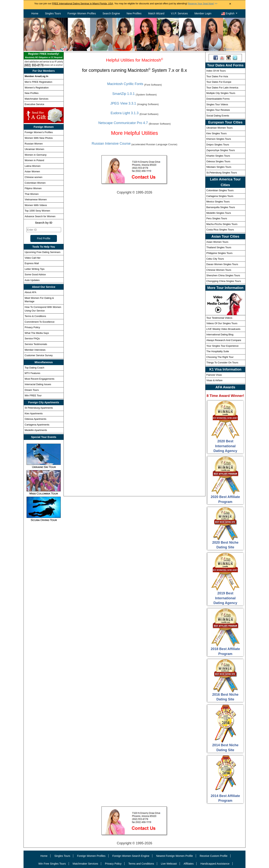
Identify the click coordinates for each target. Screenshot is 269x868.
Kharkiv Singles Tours (218, 156)
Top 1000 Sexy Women (37, 211)
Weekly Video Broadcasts (223, 329)
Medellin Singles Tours (219, 213)
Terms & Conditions (35, 316)
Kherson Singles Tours (219, 139)
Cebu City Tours (215, 259)
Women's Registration (37, 88)
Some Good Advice (35, 274)
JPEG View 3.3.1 (123, 103)
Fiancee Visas (214, 375)
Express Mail (32, 263)
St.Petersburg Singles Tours (222, 173)
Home (35, 13)
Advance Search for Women (40, 216)
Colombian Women (35, 183)
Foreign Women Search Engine (131, 856)
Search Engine (111, 13)
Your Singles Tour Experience (223, 346)
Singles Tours (53, 13)
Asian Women (32, 171)
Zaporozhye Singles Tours (221, 150)
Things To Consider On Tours (222, 363)
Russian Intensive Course (111, 144)
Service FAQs (32, 338)
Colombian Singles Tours (220, 190)
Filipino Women (33, 188)
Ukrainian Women (34, 149)
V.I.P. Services (179, 13)
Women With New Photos (39, 138)
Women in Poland (34, 160)
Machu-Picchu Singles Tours (222, 224)
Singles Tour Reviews (218, 110)
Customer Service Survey (39, 355)
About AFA (30, 292)
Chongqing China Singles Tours (224, 281)
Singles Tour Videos (217, 104)
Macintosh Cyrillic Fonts (125, 84)
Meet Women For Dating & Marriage (39, 300)
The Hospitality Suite (218, 351)
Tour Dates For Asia (217, 76)
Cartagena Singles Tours (220, 196)
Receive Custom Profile (214, 856)
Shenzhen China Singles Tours (223, 275)
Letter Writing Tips (35, 269)
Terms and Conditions (141, 864)
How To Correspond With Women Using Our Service (43, 309)
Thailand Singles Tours (219, 247)
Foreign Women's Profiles (39, 132)
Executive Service (34, 104)
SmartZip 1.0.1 (123, 94)
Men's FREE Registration (39, 82)
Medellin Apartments (36, 430)
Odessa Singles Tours (218, 161)
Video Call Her (33, 258)
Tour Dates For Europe (219, 82)
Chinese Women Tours (219, 270)
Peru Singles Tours (217, 218)
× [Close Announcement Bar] (230, 4)
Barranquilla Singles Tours (221, 207)
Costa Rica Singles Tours (220, 230)
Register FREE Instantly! (44, 56)
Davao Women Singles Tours (222, 264)
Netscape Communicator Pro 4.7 (123, 123)
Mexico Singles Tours (218, 202)
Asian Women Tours (217, 242)
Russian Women (34, 144)
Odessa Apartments (35, 419)
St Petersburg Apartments (39, 408)
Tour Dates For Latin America (222, 88)
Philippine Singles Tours (219, 253)
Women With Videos (36, 205)
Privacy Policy (32, 327)
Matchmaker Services (37, 99)
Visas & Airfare (214, 380)
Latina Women (33, 166)
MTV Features (32, 373)
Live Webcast (169, 864)
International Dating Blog (220, 334)
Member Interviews (35, 350)
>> (203, 4)
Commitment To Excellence (40, 322)
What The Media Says (37, 333)
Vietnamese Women (36, 199)
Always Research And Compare (224, 340)
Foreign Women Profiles (82, 13)
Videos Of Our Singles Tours (222, 323)
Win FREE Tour (33, 395)
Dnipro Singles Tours (218, 145)
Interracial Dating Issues (38, 384)
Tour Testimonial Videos (219, 318)
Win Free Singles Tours (52, 864)
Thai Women (32, 194)
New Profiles (134, 13)
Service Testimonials (36, 344)
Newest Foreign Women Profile (174, 856)
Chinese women (33, 177)
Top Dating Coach (34, 368)
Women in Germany (36, 155)
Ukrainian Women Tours (219, 128)
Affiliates (189, 864)
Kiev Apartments (34, 413)
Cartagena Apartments (37, 425)
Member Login (203, 13)
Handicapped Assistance (215, 864)
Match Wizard (156, 13)
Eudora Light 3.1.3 (125, 113)
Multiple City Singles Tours (221, 93)
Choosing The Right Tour (220, 357)
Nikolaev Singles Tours (219, 167)
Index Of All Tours (216, 71)
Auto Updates (32, 280)
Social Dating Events (218, 116)
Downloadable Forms (218, 99)
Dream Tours (32, 390)
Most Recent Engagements (40, 379)
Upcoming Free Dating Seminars (43, 252)
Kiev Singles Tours (217, 133)
